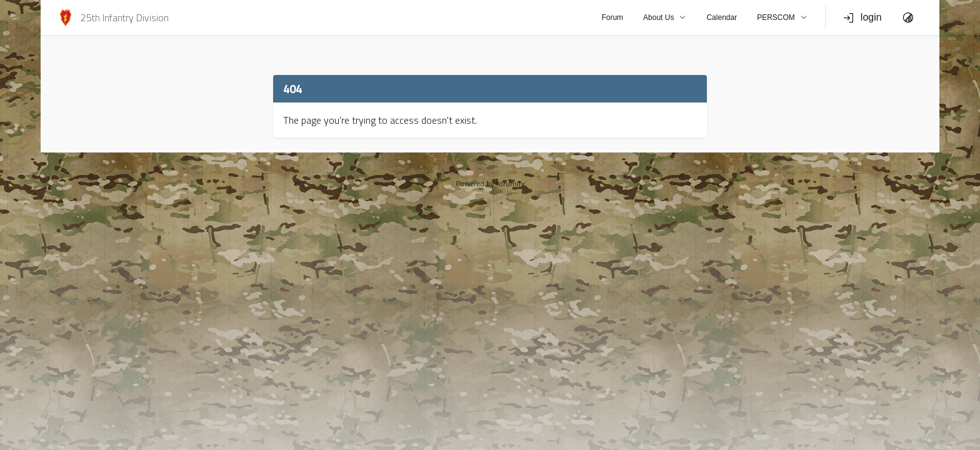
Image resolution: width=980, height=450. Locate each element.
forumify (511, 183)
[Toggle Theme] (908, 17)
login (862, 17)
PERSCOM (782, 17)
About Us (665, 17)
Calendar (722, 17)
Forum (612, 17)
